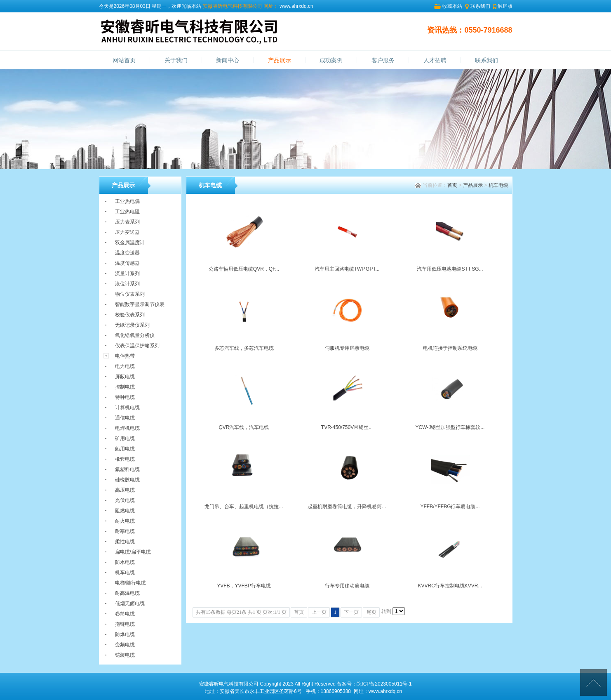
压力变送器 (127, 232)
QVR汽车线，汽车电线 (244, 427)
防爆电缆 (125, 634)
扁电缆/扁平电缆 (133, 552)
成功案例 (331, 60)
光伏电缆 (125, 500)
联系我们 (480, 6)
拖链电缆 (125, 624)
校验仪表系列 (130, 315)
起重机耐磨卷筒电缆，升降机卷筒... (347, 507)
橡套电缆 (125, 459)
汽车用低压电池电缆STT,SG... (450, 269)
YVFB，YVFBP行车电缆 (244, 586)
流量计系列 (127, 273)
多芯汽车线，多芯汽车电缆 (244, 348)
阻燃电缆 (125, 511)
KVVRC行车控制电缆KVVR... (450, 586)
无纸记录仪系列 (132, 325)
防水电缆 (125, 562)
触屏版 (505, 6)
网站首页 (124, 60)
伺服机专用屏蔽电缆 (347, 348)
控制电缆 (125, 387)
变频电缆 (125, 645)
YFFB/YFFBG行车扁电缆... (450, 507)
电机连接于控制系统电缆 (450, 348)
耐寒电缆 (125, 531)
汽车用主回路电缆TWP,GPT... (347, 269)
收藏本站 (452, 6)
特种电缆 (125, 397)
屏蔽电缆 (125, 377)
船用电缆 (125, 449)
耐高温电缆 (127, 593)
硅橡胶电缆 (127, 480)
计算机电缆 (127, 408)
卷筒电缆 (125, 614)
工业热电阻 (127, 212)
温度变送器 (127, 253)
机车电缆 (498, 185)
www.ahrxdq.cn (296, 6)
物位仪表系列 (130, 294)
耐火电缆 (125, 521)
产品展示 (280, 60)
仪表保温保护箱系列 (137, 346)
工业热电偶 (127, 201)
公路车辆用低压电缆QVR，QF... (244, 269)
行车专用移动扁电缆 (347, 586)
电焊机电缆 (127, 428)
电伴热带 (125, 356)
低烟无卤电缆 (130, 603)
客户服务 (383, 60)
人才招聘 (435, 60)
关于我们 (176, 60)
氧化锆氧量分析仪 (135, 335)
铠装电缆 (125, 655)
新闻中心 (228, 60)
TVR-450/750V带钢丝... (347, 427)
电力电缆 (125, 366)
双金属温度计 (130, 243)
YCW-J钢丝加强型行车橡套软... (450, 427)
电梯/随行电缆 (130, 583)
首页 (452, 185)
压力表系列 (127, 222)
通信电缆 (125, 418)
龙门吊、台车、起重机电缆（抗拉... (244, 507)
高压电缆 (125, 490)
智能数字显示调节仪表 (140, 304)
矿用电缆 (125, 438)
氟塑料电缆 (127, 469)
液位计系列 (127, 284)
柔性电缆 (125, 542)
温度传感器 (127, 263)
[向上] (593, 682)
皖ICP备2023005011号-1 (384, 684)
